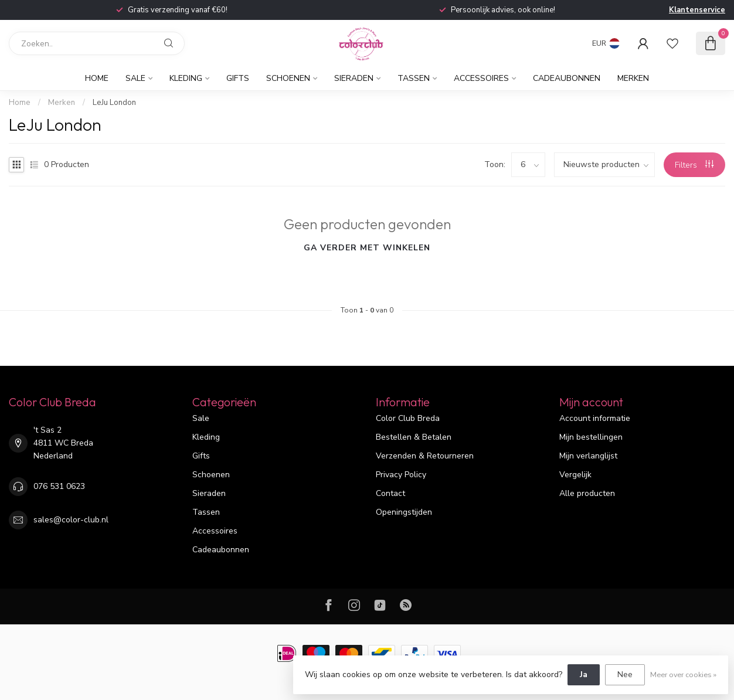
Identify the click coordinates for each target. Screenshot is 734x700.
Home (97, 78)
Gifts (238, 78)
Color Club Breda (408, 418)
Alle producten (587, 493)
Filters (694, 165)
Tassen (414, 78)
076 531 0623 (59, 486)
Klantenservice (697, 10)
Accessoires (481, 78)
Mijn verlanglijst (588, 456)
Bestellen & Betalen (414, 437)
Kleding (186, 78)
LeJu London (114, 103)
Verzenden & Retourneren (425, 456)
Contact (390, 493)
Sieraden (354, 78)
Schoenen (288, 78)
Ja (584, 674)
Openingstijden (404, 512)
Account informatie (595, 418)
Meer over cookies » (683, 674)
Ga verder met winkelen (367, 248)
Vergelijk (575, 475)
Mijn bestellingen (591, 437)
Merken (633, 78)
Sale (135, 78)
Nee (625, 674)
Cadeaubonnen (567, 78)
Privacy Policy (401, 475)
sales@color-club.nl (71, 520)
